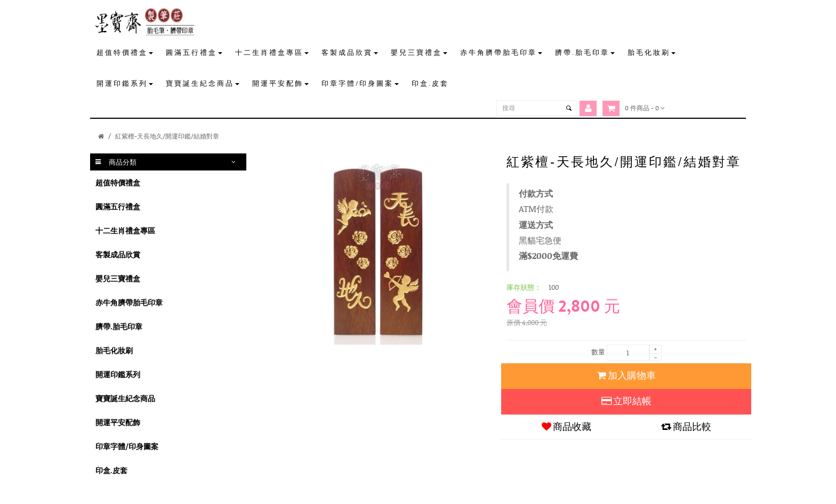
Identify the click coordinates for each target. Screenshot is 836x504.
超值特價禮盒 (118, 182)
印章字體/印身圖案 (127, 446)
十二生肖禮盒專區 (125, 230)
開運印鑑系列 (118, 374)
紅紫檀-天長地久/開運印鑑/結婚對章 (167, 136)
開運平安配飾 (118, 422)
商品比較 (686, 427)
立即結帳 (626, 401)
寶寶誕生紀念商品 (125, 398)
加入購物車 (626, 376)
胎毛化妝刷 (114, 350)
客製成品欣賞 (118, 254)
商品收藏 (566, 427)
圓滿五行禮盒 (118, 206)
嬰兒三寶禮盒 (118, 278)
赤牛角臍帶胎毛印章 (129, 302)
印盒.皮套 (111, 470)
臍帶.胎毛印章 (119, 326)
